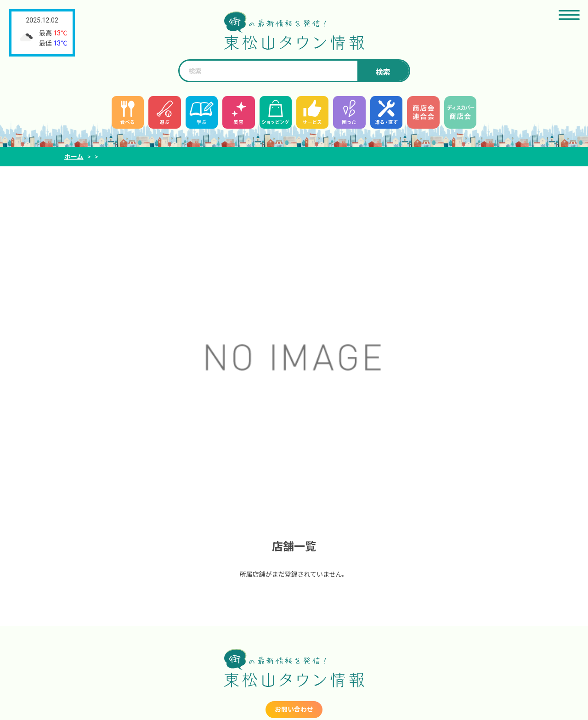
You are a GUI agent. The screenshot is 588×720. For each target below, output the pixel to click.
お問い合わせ (294, 709)
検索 (383, 72)
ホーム (74, 157)
